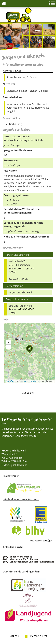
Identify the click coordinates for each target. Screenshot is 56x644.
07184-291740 (26, 269)
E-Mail (12, 272)
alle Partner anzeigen (41, 541)
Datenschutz (39, 636)
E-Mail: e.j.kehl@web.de (14, 465)
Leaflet (11, 381)
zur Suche (28, 393)
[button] (29, 349)
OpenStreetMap (30, 381)
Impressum (16, 636)
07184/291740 (26, 309)
